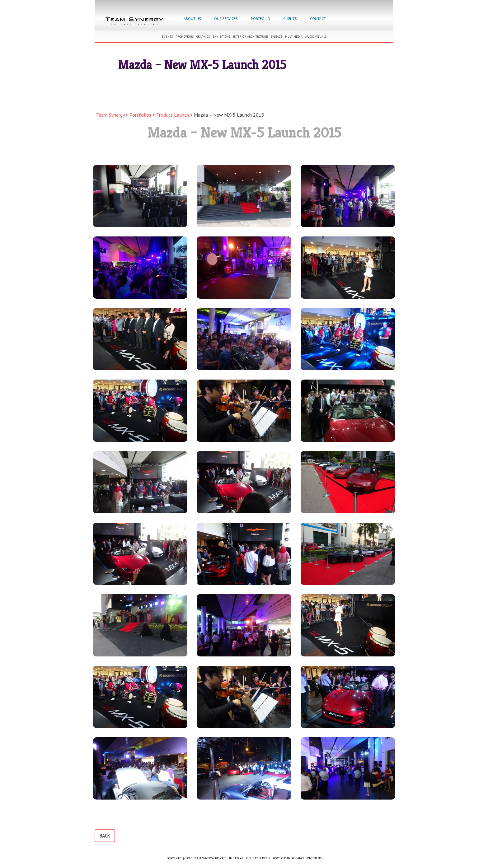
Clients (290, 19)
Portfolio (260, 19)
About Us (192, 19)
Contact (318, 19)
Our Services (226, 19)
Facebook (339, 19)
